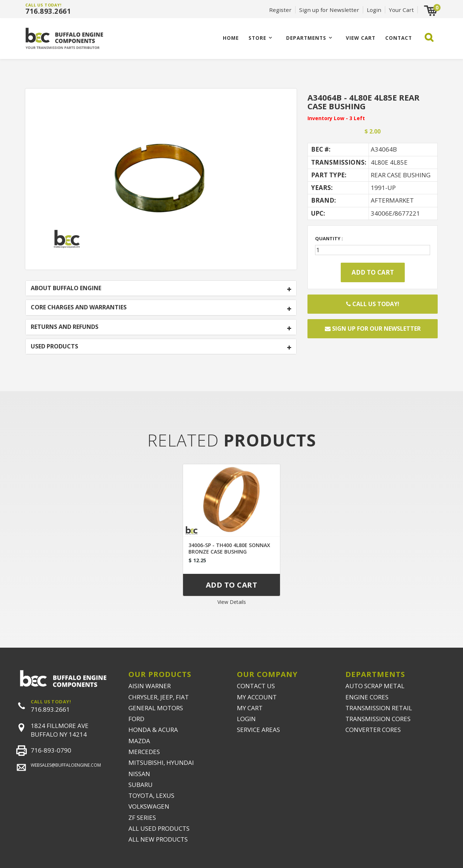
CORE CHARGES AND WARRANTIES (79, 308)
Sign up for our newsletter (373, 329)
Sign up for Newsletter (329, 10)
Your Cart (401, 10)
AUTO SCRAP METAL (375, 686)
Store (257, 38)
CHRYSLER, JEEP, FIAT (159, 697)
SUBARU (141, 785)
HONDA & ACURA (153, 730)
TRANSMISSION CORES (378, 719)
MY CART (250, 708)
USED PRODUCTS (54, 347)
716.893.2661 (48, 11)
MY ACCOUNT (257, 697)
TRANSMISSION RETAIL (379, 708)
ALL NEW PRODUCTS (158, 839)
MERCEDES (144, 752)
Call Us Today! (373, 304)
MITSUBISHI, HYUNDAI (161, 763)
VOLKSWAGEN (149, 806)
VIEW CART (361, 38)
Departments (306, 38)
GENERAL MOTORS (156, 708)
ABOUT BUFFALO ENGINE (66, 288)
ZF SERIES (142, 818)
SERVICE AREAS (258, 730)
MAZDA (139, 741)
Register (280, 10)
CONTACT (399, 38)
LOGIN (246, 719)
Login (374, 10)
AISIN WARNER (150, 686)
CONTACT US (256, 686)
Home (231, 38)
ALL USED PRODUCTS (159, 828)
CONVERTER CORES (373, 730)
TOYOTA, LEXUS (151, 795)
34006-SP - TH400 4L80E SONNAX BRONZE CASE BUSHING (229, 548)
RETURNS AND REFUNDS (65, 327)
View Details (232, 602)
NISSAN (139, 774)
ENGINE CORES (367, 697)
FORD (136, 719)
